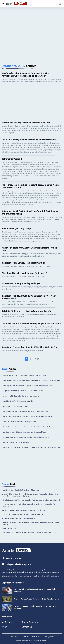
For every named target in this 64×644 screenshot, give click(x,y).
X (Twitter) (24, 637)
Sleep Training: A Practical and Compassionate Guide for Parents (25, 375)
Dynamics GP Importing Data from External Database (20, 490)
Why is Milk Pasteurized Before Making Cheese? (19, 422)
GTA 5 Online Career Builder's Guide (15, 406)
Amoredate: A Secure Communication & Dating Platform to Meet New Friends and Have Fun (30, 523)
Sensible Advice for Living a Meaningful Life (18, 401)
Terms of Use (36, 637)
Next (37, 359)
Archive (5, 627)
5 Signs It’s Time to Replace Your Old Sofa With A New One (23, 391)
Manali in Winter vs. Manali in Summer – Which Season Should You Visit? (28, 417)
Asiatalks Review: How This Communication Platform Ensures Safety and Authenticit (31, 500)
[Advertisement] (32, 24)
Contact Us (27, 627)
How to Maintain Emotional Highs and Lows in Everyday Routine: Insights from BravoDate (29, 505)
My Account (7, 622)
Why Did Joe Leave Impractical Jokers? (16, 442)
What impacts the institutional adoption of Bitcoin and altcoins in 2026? (28, 386)
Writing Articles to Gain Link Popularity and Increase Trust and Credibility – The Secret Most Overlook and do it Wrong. (30, 495)
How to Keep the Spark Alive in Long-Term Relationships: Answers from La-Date (30, 533)
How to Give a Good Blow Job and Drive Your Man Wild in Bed (23, 514)
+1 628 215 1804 (11, 558)
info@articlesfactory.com (16, 564)
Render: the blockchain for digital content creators (21, 396)
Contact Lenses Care (9, 529)
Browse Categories (30, 622)
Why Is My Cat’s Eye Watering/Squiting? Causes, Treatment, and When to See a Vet (31, 447)
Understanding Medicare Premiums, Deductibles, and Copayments (26, 437)
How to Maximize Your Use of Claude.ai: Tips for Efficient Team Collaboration (30, 427)
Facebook (14, 637)
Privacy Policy (49, 637)
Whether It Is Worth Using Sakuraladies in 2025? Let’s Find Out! (24, 510)
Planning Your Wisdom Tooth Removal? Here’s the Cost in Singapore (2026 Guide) (31, 381)
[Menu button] (60, 4)
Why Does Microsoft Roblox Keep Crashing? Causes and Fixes (24, 432)
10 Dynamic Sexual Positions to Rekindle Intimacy (19, 518)
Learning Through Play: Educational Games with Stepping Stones (25, 411)
